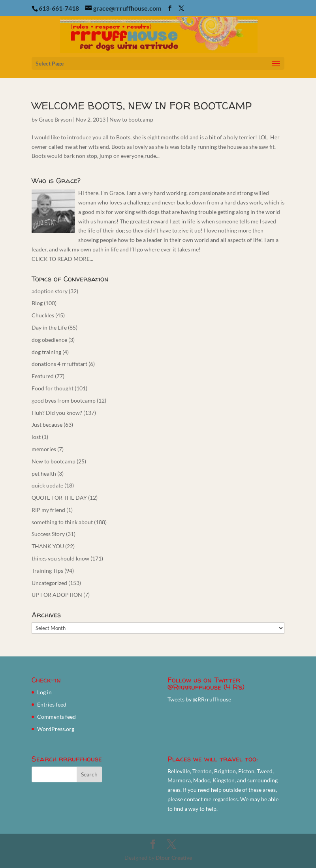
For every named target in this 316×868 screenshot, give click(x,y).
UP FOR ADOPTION (57, 595)
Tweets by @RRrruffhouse (199, 699)
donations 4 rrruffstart (59, 364)
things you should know (60, 558)
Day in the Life (49, 327)
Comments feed (56, 717)
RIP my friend (48, 510)
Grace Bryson (55, 119)
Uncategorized (49, 583)
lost (36, 437)
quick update (47, 485)
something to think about (62, 522)
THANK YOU (48, 546)
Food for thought (53, 388)
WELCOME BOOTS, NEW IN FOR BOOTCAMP (142, 106)
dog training (46, 352)
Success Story (48, 534)
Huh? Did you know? (57, 413)
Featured (43, 376)
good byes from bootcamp (64, 400)
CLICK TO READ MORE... (62, 259)
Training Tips (47, 571)
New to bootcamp (131, 119)
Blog (37, 303)
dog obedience (49, 340)
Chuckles (43, 315)
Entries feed (52, 704)
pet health (44, 473)
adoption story (50, 291)
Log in (44, 692)
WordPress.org (56, 729)
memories (44, 449)
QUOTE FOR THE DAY (59, 498)
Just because (47, 425)
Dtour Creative (174, 858)
